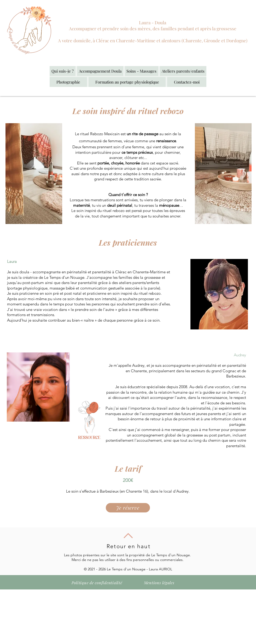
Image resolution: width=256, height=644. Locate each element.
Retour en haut (128, 546)
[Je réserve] (128, 508)
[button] (100, 71)
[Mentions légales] (159, 583)
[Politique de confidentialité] (97, 583)
